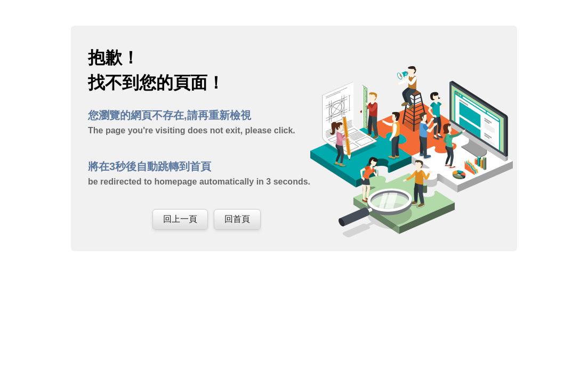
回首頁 (237, 219)
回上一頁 (180, 219)
